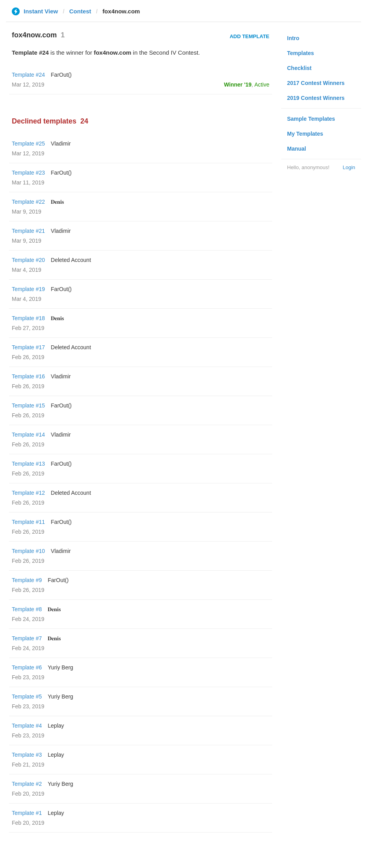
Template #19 (28, 289)
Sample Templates (311, 119)
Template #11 (28, 522)
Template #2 (27, 784)
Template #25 (28, 144)
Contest (80, 11)
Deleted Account (71, 260)
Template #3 (27, 755)
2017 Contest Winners (316, 83)
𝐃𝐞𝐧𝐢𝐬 (57, 202)
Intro (293, 38)
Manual (297, 149)
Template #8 (27, 609)
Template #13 (28, 464)
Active (262, 85)
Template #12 (28, 493)
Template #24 (28, 75)
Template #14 (28, 435)
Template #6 (27, 667)
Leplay (56, 726)
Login (349, 167)
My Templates (305, 134)
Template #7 (27, 638)
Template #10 (28, 551)
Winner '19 (238, 85)
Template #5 (27, 697)
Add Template (249, 36)
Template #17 (28, 347)
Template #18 (28, 318)
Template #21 (28, 231)
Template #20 (28, 260)
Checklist (299, 68)
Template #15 (28, 405)
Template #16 (28, 376)
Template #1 (27, 813)
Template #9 (27, 580)
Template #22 (28, 202)
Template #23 (28, 173)
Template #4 (27, 726)
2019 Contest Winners (316, 98)
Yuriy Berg (60, 667)
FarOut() (61, 75)
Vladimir (61, 144)
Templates (300, 53)
